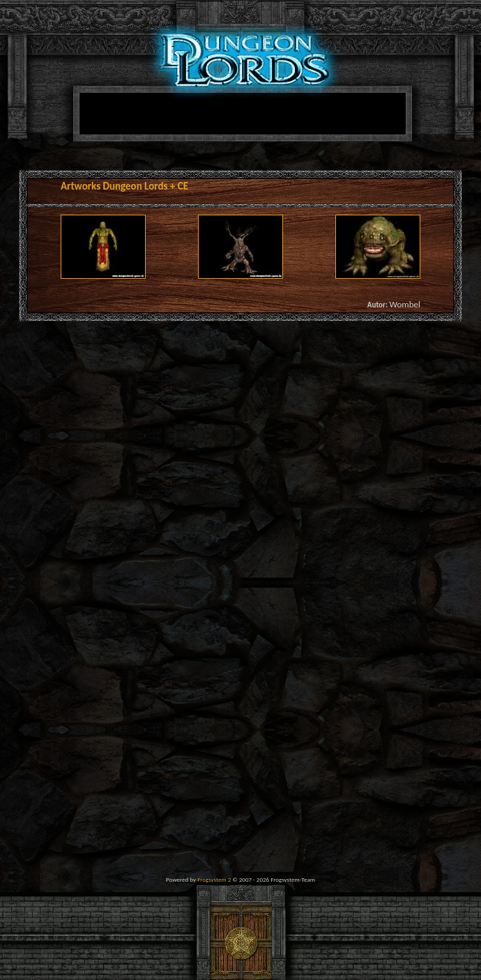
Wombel (405, 304)
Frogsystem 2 (214, 879)
